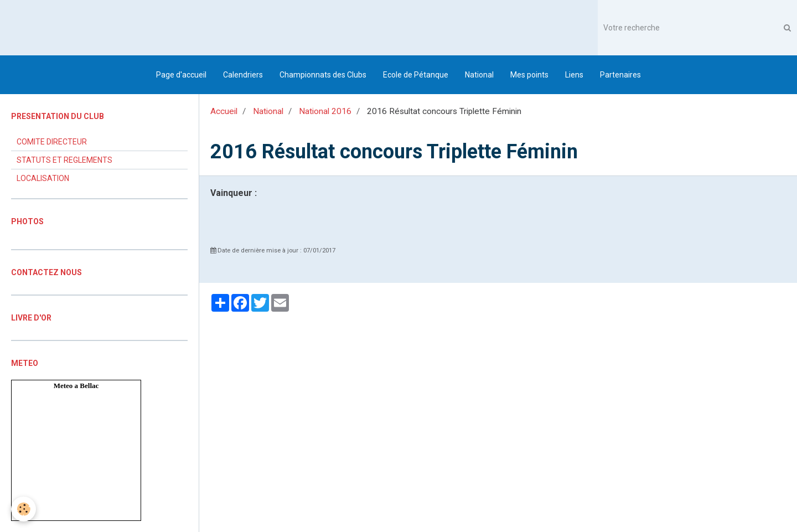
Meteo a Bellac (76, 386)
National (479, 75)
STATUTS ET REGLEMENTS (64, 160)
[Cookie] (24, 509)
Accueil (224, 111)
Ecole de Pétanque (416, 75)
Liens (574, 75)
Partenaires (620, 75)
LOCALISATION (43, 178)
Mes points (529, 75)
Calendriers (243, 75)
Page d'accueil (181, 75)
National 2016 (325, 111)
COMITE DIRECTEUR (52, 142)
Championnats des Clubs (323, 75)
